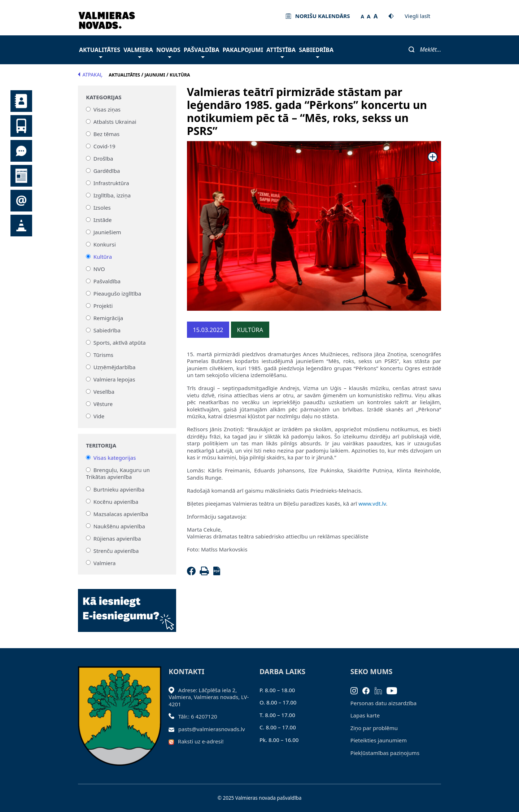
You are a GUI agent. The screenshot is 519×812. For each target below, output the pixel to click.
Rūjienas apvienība (117, 538)
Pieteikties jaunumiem (21, 201)
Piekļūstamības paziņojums (385, 753)
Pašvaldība (201, 52)
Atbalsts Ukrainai (115, 122)
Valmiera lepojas (114, 379)
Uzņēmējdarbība (115, 367)
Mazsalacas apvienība (121, 514)
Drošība (103, 158)
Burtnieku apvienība (119, 489)
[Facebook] (193, 573)
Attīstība (281, 52)
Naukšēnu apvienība (119, 526)
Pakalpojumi (243, 50)
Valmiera (138, 52)
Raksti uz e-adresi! (201, 741)
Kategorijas (104, 97)
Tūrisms (103, 355)
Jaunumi (21, 176)
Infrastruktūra (111, 183)
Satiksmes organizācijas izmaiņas (21, 226)
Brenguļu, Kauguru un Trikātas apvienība (118, 473)
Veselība (104, 392)
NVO (99, 269)
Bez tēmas (107, 134)
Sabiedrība (316, 52)
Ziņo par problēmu (374, 728)
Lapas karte (365, 715)
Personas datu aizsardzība (384, 703)
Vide (99, 416)
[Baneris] (127, 606)
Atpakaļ (90, 75)
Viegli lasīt (417, 16)
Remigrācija (108, 318)
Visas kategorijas (115, 458)
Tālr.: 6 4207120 (198, 716)
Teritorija (101, 446)
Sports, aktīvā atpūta (120, 342)
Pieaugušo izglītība (117, 293)
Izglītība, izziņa (112, 195)
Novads (168, 52)
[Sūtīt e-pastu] (173, 729)
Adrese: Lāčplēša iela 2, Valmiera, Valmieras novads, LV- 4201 (209, 697)
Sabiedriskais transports (21, 126)
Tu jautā (21, 151)
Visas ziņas (107, 109)
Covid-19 (104, 146)
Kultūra (103, 257)
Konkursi (105, 244)
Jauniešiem (107, 232)
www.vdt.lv (372, 503)
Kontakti (21, 101)
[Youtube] (394, 690)
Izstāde (103, 220)
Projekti (103, 306)
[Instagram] (357, 690)
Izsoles (102, 208)
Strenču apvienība (116, 550)
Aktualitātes (100, 52)
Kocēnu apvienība (116, 501)
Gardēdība (107, 171)
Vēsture (103, 404)
